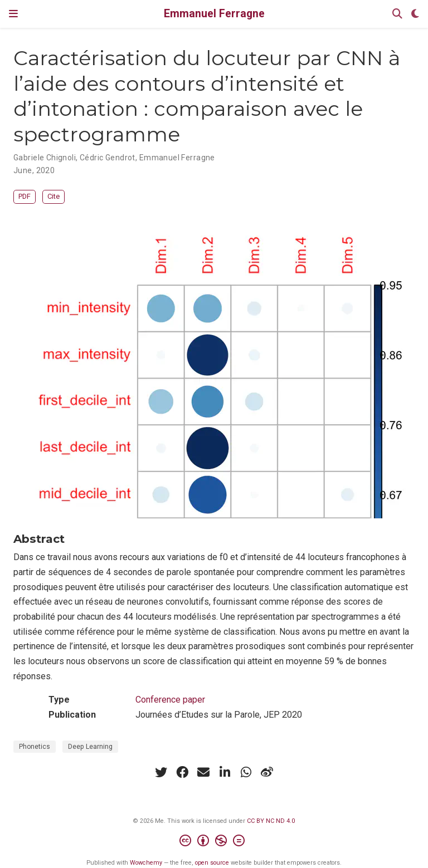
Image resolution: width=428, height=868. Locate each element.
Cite (53, 196)
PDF (25, 196)
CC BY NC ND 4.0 (271, 821)
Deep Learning (90, 747)
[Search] (397, 14)
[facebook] (182, 772)
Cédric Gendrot (108, 158)
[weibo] (267, 772)
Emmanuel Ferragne (214, 14)
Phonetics (35, 747)
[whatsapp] (246, 772)
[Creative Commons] (214, 842)
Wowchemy (146, 863)
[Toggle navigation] (13, 14)
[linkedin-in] (225, 772)
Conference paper (170, 700)
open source (212, 863)
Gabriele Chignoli (45, 158)
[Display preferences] (415, 14)
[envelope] (203, 772)
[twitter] (161, 772)
